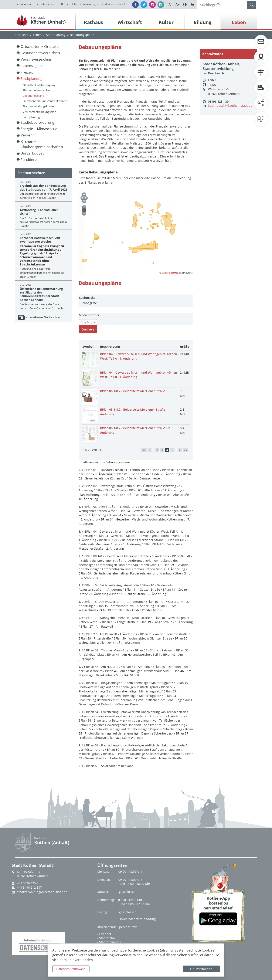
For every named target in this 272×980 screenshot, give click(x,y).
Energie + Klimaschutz (39, 129)
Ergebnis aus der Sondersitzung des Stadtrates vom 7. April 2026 (44, 187)
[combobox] (88, 322)
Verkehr (27, 135)
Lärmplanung (31, 117)
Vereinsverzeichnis (36, 59)
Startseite (22, 35)
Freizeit (27, 72)
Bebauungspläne (33, 96)
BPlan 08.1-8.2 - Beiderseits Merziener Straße (133, 391)
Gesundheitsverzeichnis (40, 53)
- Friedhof (104, 934)
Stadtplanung (56, 35)
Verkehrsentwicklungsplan (39, 112)
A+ (178, 4)
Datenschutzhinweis (71, 969)
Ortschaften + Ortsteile (40, 46)
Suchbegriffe (88, 303)
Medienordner (89, 315)
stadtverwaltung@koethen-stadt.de (42, 892)
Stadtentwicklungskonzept (40, 106)
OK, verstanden (201, 969)
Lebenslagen (31, 66)
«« (144, 450)
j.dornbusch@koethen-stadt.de (230, 106)
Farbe (185, 4)
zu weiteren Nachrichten (44, 317)
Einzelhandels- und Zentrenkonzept (45, 101)
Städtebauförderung (37, 122)
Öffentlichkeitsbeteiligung (39, 85)
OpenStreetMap (170, 273)
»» (186, 450)
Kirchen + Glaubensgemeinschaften (42, 144)
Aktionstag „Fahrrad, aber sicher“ (39, 212)
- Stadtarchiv (106, 938)
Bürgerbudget (32, 153)
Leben (37, 35)
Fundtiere (29, 160)
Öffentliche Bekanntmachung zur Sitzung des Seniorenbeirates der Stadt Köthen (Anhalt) (41, 294)
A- (170, 4)
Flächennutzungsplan (36, 90)
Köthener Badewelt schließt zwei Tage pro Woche (40, 240)
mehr (52, 198)
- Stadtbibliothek (109, 942)
